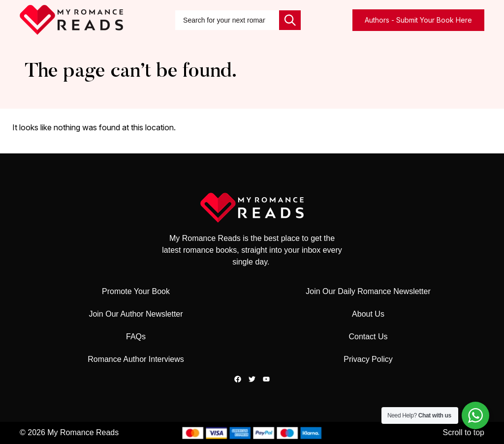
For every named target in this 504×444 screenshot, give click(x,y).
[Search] (290, 20)
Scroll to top (464, 432)
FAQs (136, 337)
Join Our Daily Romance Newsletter (368, 291)
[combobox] (227, 20)
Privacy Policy (368, 359)
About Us (368, 314)
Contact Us (368, 337)
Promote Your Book (136, 291)
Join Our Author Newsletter (136, 314)
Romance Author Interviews (136, 359)
